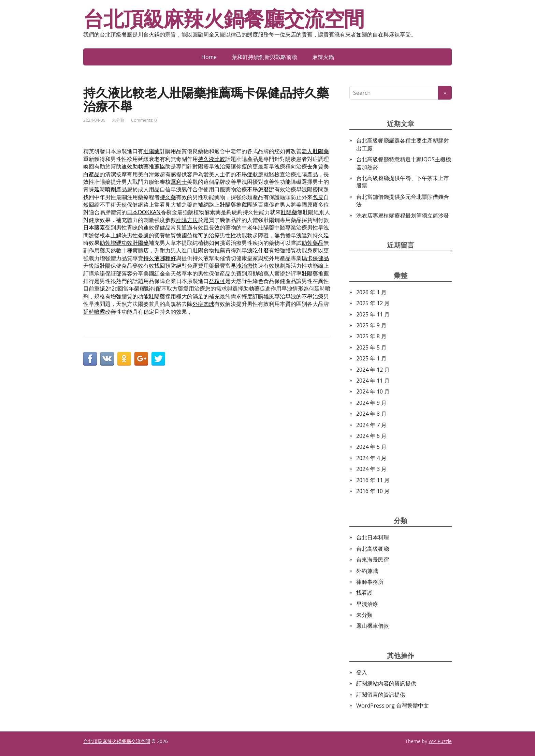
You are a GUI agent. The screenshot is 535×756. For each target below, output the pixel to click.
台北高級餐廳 (373, 549)
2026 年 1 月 (371, 292)
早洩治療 (367, 604)
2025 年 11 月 (373, 314)
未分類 (118, 120)
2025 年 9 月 (371, 325)
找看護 (364, 593)
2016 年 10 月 (373, 491)
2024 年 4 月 (371, 458)
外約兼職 (367, 571)
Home (209, 57)
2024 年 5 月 (371, 447)
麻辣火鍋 (323, 57)
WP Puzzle (440, 741)
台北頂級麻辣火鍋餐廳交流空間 (224, 19)
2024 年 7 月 (371, 425)
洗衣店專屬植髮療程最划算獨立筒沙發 (403, 216)
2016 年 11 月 (373, 480)
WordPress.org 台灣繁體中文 (393, 706)
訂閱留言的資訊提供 (381, 695)
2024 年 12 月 (373, 370)
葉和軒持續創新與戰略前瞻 (264, 57)
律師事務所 (370, 582)
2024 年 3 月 (371, 469)
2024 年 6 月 (371, 436)
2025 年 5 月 (371, 347)
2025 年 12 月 (373, 303)
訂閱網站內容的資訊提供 (386, 683)
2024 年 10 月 (373, 391)
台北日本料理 (373, 537)
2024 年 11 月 (373, 381)
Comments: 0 (144, 120)
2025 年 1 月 (371, 358)
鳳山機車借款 (373, 626)
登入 (362, 672)
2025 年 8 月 (371, 336)
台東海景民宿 (373, 560)
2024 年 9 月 (371, 403)
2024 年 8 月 (371, 414)
